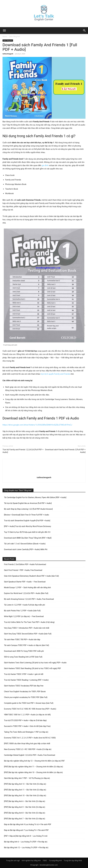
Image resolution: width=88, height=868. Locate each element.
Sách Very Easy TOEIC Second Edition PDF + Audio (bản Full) (28, 634)
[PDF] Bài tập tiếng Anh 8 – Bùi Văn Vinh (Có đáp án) (25, 813)
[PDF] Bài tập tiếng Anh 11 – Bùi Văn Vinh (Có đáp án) (25, 790)
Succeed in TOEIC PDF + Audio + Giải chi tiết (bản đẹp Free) (27, 726)
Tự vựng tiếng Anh (55, 861)
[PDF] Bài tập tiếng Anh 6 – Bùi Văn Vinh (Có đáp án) (25, 801)
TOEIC (45, 861)
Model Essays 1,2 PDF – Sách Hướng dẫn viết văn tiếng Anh (27, 588)
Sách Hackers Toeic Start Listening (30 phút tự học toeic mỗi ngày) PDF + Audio (35, 663)
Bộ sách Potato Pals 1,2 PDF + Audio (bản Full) (22, 611)
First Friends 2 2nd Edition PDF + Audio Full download (25, 564)
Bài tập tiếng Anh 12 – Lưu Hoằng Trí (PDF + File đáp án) (26, 848)
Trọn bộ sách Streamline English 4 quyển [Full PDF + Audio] (27, 521)
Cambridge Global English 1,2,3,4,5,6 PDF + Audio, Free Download (30, 755)
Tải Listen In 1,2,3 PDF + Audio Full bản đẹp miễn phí (24, 605)
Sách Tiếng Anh (15, 36)
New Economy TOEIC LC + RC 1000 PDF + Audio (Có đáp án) (28, 749)
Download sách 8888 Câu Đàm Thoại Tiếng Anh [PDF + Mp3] (28, 538)
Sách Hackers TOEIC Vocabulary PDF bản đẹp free (24, 686)
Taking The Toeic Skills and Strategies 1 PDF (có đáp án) (26, 732)
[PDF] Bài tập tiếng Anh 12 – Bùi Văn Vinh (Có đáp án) (25, 784)
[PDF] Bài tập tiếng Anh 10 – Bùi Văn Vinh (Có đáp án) (25, 796)
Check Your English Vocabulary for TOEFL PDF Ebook (25, 692)
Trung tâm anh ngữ (13, 861)
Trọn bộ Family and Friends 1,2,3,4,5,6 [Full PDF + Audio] (23, 451)
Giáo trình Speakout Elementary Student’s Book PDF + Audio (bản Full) (31, 576)
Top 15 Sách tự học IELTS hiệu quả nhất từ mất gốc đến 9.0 (27, 532)
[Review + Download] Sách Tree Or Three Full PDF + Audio (27, 515)
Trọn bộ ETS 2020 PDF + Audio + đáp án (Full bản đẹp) (25, 720)
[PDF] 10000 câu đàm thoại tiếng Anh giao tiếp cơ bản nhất (27, 744)
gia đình (45, 165)
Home (5, 36)
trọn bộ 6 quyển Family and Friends (55, 374)
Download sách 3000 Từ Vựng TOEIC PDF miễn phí (24, 651)
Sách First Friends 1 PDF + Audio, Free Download (23, 570)
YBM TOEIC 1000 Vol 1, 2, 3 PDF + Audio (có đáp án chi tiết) (27, 715)
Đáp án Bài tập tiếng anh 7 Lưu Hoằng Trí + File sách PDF (26, 830)
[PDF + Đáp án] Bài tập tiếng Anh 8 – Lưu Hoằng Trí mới (26, 836)
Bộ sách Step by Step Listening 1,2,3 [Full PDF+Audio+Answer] (28, 509)
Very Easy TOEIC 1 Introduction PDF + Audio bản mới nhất (27, 628)
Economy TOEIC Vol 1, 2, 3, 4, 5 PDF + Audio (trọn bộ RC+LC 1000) (30, 738)
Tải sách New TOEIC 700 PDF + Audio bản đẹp (22, 640)
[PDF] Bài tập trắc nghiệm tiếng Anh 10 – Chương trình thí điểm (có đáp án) (33, 772)
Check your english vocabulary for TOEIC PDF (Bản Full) (26, 697)
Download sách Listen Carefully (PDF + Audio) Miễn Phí (26, 549)
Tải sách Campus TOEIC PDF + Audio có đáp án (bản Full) (27, 645)
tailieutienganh (8, 54)
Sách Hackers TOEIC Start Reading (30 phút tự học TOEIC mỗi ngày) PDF (32, 668)
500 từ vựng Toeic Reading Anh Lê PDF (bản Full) (23, 657)
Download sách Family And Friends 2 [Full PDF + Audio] (65, 451)
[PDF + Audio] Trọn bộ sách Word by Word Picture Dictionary (28, 526)
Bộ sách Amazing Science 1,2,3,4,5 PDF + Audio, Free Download (29, 599)
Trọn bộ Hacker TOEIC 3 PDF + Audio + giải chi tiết (24, 674)
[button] (84, 31)
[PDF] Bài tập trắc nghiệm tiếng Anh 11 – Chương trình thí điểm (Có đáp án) (33, 767)
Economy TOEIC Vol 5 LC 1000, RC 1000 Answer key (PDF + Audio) (30, 709)
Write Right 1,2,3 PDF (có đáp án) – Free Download (24, 616)
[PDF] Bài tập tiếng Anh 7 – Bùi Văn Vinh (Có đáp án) (25, 819)
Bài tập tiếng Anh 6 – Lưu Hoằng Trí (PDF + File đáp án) (26, 842)
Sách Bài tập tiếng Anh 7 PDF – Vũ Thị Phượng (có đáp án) (27, 778)
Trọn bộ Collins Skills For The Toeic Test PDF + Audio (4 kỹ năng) (29, 622)
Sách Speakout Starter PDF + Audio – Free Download (25, 582)
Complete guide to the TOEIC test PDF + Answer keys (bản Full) (29, 703)
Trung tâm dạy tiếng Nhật (73, 861)
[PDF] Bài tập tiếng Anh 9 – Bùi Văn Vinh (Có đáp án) (25, 807)
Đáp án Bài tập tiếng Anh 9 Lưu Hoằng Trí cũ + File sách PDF (28, 824)
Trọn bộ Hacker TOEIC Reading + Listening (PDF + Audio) (26, 680)
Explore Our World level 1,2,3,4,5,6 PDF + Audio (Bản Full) (26, 593)
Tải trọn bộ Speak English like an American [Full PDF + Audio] (28, 503)
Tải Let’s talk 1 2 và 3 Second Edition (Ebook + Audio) (25, 544)
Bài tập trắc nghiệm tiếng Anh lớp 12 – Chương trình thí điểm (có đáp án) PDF (34, 761)
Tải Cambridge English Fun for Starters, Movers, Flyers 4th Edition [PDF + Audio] (35, 497)
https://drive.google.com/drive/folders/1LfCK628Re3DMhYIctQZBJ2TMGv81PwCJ (37, 425)
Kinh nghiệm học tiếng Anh (31, 861)
